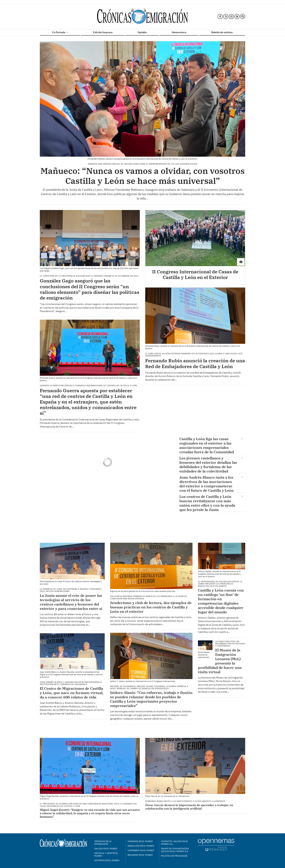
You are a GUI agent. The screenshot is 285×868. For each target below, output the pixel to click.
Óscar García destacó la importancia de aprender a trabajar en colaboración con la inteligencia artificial (189, 807)
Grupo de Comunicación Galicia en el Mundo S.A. (175, 850)
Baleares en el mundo (140, 855)
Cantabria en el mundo (141, 850)
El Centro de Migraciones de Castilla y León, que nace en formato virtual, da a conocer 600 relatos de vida (72, 693)
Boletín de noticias (222, 32)
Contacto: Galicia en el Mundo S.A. (175, 843)
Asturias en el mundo (107, 860)
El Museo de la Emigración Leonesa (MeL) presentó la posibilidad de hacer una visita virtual (220, 661)
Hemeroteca (179, 32)
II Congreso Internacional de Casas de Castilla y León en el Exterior (195, 274)
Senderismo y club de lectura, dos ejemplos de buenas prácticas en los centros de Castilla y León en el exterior (151, 607)
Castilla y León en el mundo (106, 854)
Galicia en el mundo (106, 848)
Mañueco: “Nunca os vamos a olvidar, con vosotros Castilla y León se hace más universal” (143, 176)
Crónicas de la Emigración (103, 843)
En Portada (60, 32)
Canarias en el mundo (140, 841)
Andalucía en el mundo (141, 846)
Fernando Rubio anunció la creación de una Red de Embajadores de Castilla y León (195, 363)
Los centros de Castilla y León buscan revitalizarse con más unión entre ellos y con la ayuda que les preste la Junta (207, 503)
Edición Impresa (103, 32)
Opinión (142, 32)
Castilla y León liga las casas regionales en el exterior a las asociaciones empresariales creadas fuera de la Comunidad (207, 445)
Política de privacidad (174, 856)
